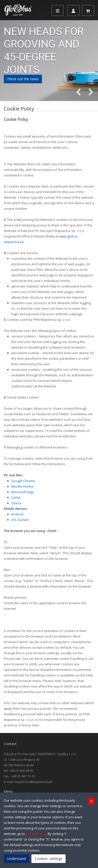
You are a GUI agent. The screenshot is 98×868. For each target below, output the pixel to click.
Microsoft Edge (23, 492)
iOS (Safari (19, 520)
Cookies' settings (48, 859)
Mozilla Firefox (22, 486)
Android (17, 514)
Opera (16, 503)
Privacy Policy (36, 834)
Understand (16, 859)
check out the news (23, 79)
